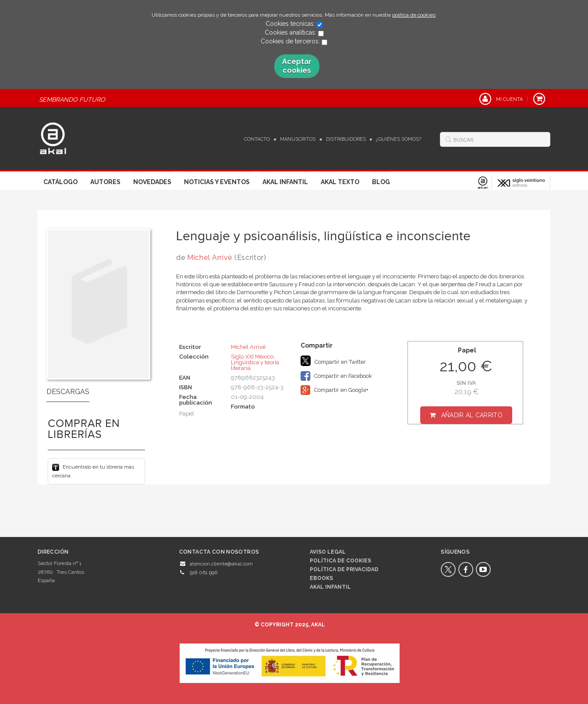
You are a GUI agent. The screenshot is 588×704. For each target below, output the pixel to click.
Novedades (152, 182)
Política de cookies (340, 561)
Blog (381, 182)
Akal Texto (340, 182)
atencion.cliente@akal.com (221, 564)
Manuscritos (298, 139)
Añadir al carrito (472, 415)
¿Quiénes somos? (398, 139)
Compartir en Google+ (335, 390)
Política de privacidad (344, 569)
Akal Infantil (285, 182)
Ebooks (321, 578)
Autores (105, 182)
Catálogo (60, 182)
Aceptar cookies (297, 66)
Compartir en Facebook (336, 376)
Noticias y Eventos (217, 182)
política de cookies (414, 15)
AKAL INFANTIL (330, 587)
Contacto (257, 139)
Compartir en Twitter (333, 361)
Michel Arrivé (210, 258)
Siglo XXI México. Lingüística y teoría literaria (255, 362)
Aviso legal (328, 552)
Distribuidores (346, 139)
